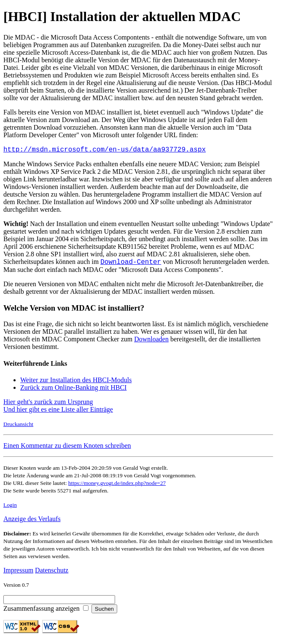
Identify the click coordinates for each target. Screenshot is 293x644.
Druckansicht (18, 427)
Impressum (18, 573)
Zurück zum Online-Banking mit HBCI (73, 390)
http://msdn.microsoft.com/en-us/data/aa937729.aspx (105, 150)
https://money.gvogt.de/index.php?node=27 (117, 486)
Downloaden (151, 342)
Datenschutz (52, 573)
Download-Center (131, 264)
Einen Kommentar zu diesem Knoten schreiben (67, 448)
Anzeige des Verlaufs (32, 521)
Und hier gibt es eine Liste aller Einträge (58, 412)
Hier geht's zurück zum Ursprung (48, 404)
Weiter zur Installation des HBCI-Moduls (76, 382)
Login (10, 507)
